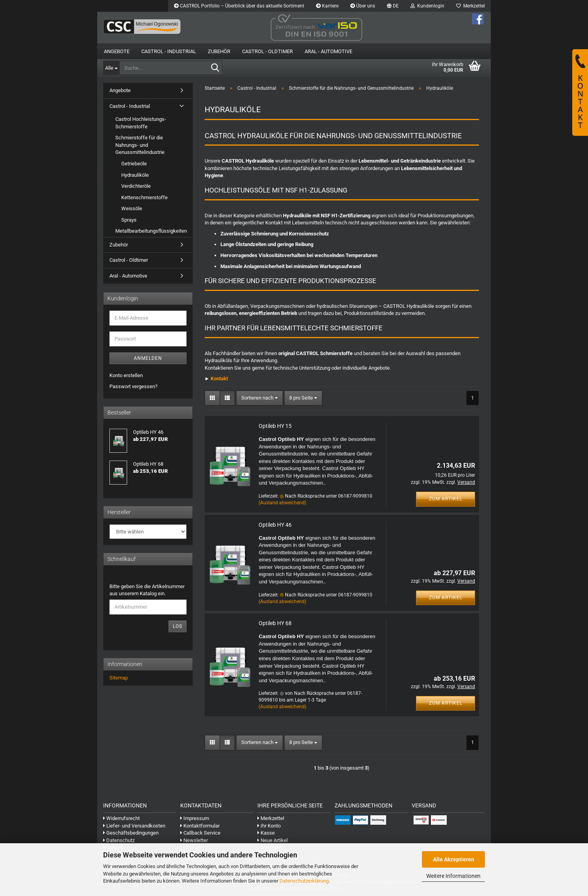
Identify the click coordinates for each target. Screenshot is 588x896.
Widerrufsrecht (121, 818)
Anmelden (148, 358)
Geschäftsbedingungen (131, 833)
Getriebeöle (134, 164)
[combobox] (260, 398)
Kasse (266, 833)
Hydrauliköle (135, 175)
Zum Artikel (446, 499)
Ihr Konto (269, 826)
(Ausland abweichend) (282, 503)
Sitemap (119, 678)
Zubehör (219, 51)
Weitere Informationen (453, 876)
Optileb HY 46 (275, 525)
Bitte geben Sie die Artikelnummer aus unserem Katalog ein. (147, 590)
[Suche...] (111, 68)
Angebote (117, 51)
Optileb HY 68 (275, 623)
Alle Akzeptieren (454, 859)
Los (178, 626)
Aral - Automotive (328, 51)
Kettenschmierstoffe (144, 197)
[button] (393, 6)
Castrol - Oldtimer (267, 51)
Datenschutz (119, 840)
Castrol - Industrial (169, 51)
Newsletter (194, 840)
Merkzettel (471, 6)
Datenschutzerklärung (304, 881)
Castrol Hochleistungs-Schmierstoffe (141, 123)
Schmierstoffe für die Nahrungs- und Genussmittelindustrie (140, 145)
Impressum (195, 818)
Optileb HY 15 (275, 426)
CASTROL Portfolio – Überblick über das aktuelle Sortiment (239, 6)
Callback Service (200, 833)
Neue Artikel (273, 840)
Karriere (327, 6)
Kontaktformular (200, 826)
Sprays (129, 220)
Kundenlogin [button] (427, 6)
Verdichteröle (136, 186)
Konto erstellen (126, 375)
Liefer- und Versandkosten (134, 826)
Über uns (363, 6)
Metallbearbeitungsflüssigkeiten (151, 231)
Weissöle (132, 208)
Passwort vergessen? (133, 386)
